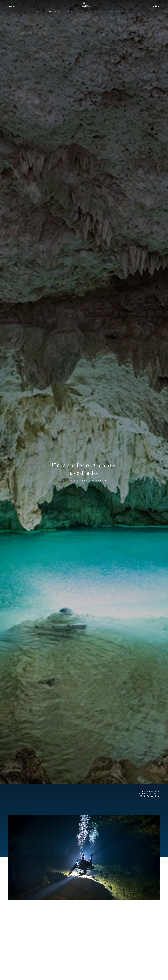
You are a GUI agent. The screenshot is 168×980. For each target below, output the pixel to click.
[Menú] (12, 6)
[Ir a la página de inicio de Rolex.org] (84, 4)
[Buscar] (156, 6)
